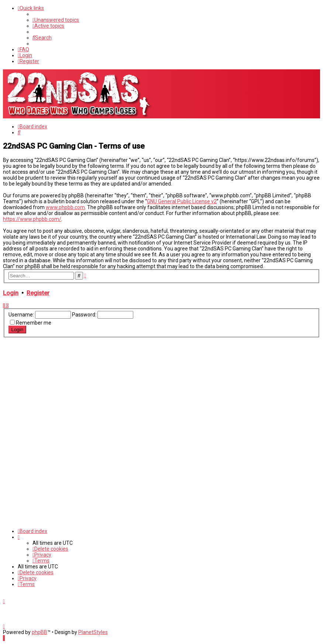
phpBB (39, 632)
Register (38, 293)
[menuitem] (56, 20)
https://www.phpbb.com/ (32, 219)
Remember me (34, 323)
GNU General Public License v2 (182, 201)
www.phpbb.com (65, 207)
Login (11, 293)
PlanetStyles (93, 632)
